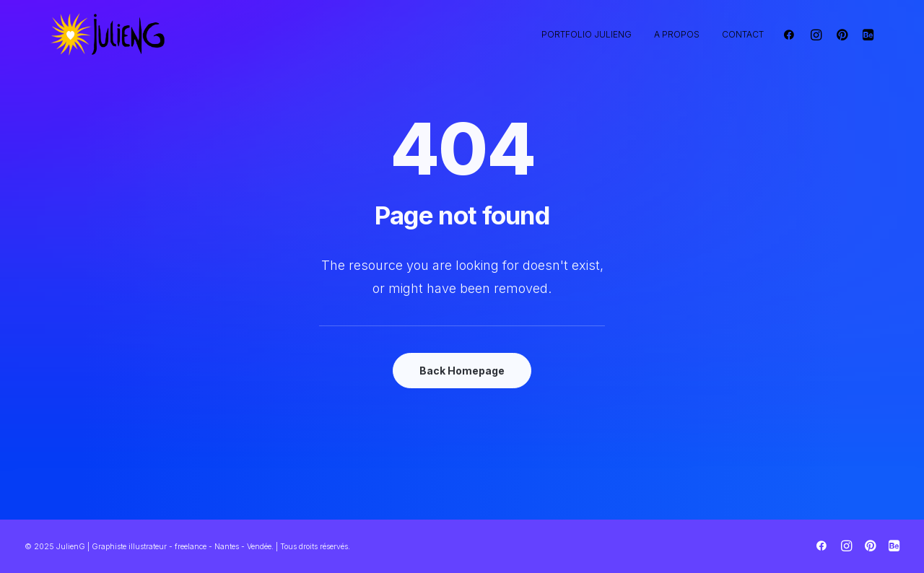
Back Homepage (462, 371)
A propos (677, 34)
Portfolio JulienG (587, 34)
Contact (743, 34)
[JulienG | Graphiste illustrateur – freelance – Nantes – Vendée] (108, 35)
